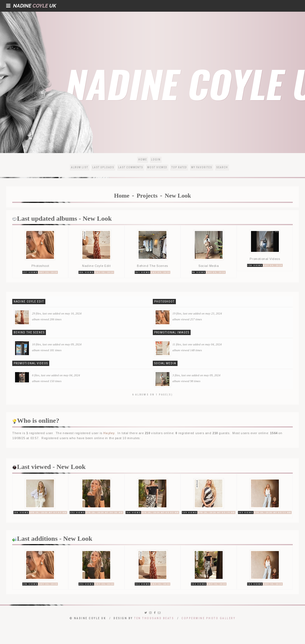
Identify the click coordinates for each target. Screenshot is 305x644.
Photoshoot (164, 302)
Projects (147, 196)
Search (222, 167)
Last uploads (103, 167)
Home (143, 160)
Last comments (131, 167)
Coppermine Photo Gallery (208, 618)
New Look (178, 196)
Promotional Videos (31, 363)
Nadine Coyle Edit (29, 302)
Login (156, 160)
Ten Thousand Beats (154, 618)
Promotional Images (172, 332)
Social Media (165, 363)
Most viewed (157, 167)
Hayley (109, 433)
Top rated (179, 167)
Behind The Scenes (29, 332)
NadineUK (31, 6)
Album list (80, 167)
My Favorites (202, 167)
